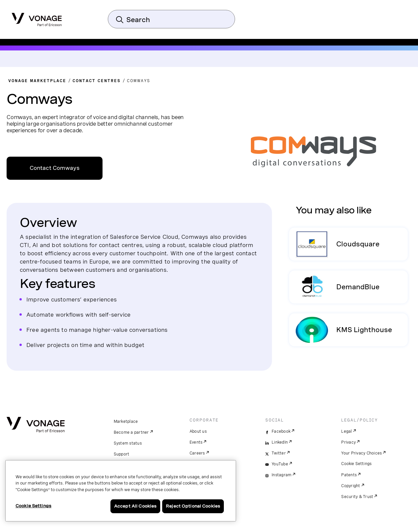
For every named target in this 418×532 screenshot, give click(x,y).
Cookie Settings (357, 464)
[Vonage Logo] (37, 17)
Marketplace (126, 422)
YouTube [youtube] (280, 464)
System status (128, 443)
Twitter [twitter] (279, 453)
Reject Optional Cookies (193, 506)
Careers (197, 453)
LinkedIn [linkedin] (280, 442)
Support (122, 454)
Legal (346, 431)
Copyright (351, 486)
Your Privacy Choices (361, 453)
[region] (121, 491)
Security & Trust (357, 497)
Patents (349, 475)
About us (198, 431)
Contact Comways (55, 168)
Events (196, 442)
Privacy (348, 442)
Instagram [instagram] (282, 475)
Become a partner (131, 432)
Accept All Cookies (135, 506)
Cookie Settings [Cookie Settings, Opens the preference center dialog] (33, 506)
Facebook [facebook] (281, 431)
